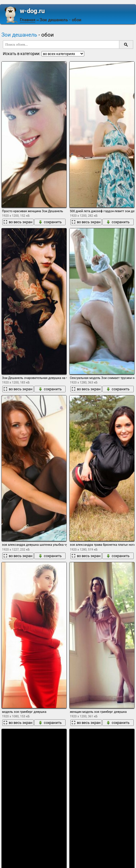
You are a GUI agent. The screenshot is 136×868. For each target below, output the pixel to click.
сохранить (50, 222)
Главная (28, 20)
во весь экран (18, 222)
